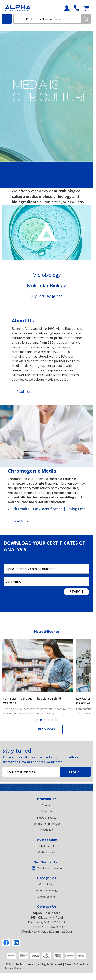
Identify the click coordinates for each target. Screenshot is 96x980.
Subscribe (75, 772)
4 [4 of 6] (48, 720)
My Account (47, 840)
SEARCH (76, 592)
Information (47, 799)
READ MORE (47, 729)
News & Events (47, 818)
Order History (47, 852)
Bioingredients (47, 296)
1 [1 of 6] (37, 720)
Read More (21, 521)
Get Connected (47, 862)
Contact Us (47, 907)
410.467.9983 (54, 927)
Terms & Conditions (77, 964)
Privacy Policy (13, 968)
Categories (47, 878)
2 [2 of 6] (41, 720)
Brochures (47, 830)
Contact (47, 805)
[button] (47, 275)
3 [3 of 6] (45, 720)
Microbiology (47, 275)
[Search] (86, 19)
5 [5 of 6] (52, 720)
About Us (47, 811)
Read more (24, 392)
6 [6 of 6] (56, 720)
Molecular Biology (47, 285)
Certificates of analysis (47, 824)
